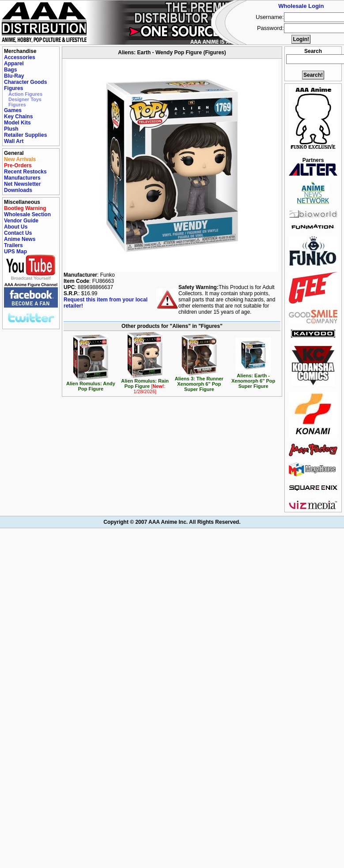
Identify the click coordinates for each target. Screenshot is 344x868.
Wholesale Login (301, 6)
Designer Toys (25, 99)
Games (13, 110)
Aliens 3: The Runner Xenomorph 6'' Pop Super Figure (199, 382)
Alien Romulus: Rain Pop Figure (145, 384)
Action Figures (25, 94)
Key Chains (18, 116)
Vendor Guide (21, 221)
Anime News (20, 239)
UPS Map (15, 252)
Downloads (18, 190)
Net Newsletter (22, 184)
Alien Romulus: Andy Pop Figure (91, 384)
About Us (16, 227)
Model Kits (17, 123)
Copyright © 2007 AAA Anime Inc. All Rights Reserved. (172, 522)
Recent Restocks (25, 172)
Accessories (20, 57)
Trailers (13, 245)
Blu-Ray (14, 76)
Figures (13, 88)
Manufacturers (22, 178)
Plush (11, 129)
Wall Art (14, 141)
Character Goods (25, 82)
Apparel (14, 64)
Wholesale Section (27, 214)
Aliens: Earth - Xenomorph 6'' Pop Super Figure (253, 379)
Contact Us (18, 233)
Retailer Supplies (25, 135)
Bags (10, 70)
